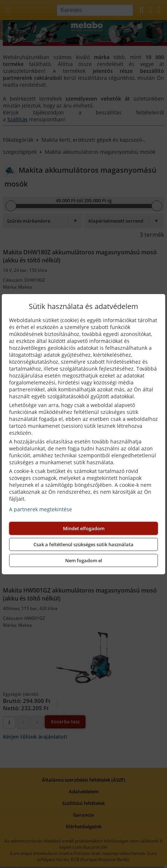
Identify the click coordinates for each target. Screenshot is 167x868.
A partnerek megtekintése (41, 509)
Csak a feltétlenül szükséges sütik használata (83, 544)
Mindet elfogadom (84, 528)
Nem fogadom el (84, 560)
